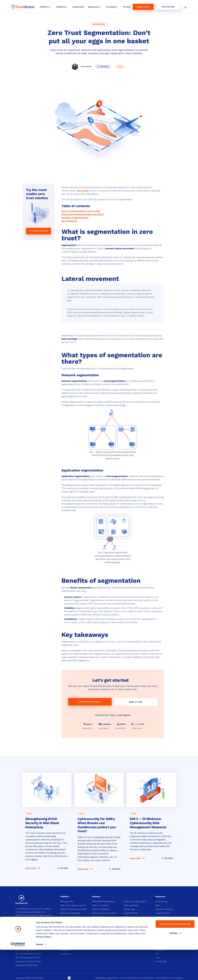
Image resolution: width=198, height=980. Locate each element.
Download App (162, 937)
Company (65, 937)
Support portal (162, 913)
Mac (157, 946)
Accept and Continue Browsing (175, 954)
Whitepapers (161, 924)
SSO (126, 917)
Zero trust (82, 191)
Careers (64, 946)
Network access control (135, 901)
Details (39, 975)
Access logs (129, 909)
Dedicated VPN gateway (103, 901)
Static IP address (100, 905)
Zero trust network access (73, 905)
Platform (65, 896)
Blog (157, 905)
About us (65, 942)
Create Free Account (90, 702)
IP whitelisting (130, 913)
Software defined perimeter (74, 909)
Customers (160, 917)
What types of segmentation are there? (82, 214)
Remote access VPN (70, 917)
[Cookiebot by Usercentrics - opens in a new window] (18, 975)
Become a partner (101, 942)
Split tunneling (131, 905)
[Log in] (185, 7)
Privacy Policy (44, 967)
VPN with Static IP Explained (29, 938)
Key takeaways (69, 221)
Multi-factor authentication (105, 920)
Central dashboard (101, 909)
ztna (120, 67)
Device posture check (134, 920)
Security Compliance (70, 920)
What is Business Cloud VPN (29, 942)
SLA (157, 928)
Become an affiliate (101, 946)
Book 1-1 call (136, 702)
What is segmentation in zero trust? (81, 211)
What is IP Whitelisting (26, 946)
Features (96, 896)
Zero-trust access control (104, 913)
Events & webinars (164, 909)
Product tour (161, 901)
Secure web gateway (70, 913)
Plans (126, 942)
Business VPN (67, 901)
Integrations (161, 920)
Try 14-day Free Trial (38, 231)
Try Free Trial (168, 7)
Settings (175, 963)
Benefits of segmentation (75, 218)
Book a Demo (143, 7)
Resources (160, 896)
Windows (160, 942)
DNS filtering (98, 917)
